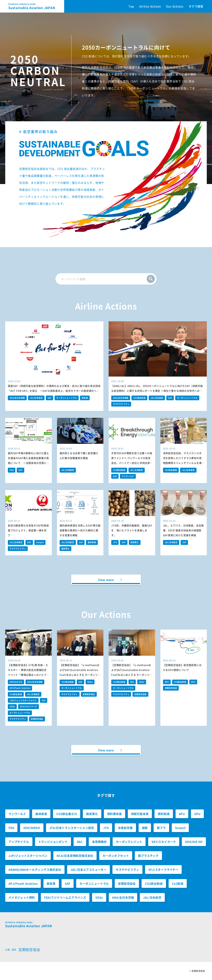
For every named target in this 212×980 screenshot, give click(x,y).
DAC (80, 842)
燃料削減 (164, 814)
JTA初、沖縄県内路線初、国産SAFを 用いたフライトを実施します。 (132, 530)
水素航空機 (125, 828)
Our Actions (175, 6)
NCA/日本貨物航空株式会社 (75, 856)
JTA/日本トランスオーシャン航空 (72, 828)
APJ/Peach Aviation (20, 688)
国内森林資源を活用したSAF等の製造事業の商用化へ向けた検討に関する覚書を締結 (80, 530)
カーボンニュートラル (67, 398)
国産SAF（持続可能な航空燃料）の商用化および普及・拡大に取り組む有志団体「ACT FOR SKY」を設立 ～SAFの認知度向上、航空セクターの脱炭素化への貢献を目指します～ (54, 391)
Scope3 (40, 542)
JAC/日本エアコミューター (88, 870)
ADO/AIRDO (32, 828)
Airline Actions (150, 6)
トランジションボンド (53, 842)
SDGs (12, 707)
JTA (115, 542)
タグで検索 (196, 6)
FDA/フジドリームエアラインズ (65, 897)
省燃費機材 (99, 842)
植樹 (145, 828)
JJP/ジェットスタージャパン (23, 700)
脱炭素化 (65, 549)
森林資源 (92, 542)
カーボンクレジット (129, 842)
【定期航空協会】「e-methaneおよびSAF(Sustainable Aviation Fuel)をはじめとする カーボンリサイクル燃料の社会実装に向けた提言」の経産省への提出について (80, 675)
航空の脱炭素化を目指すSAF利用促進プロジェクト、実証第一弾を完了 (28, 530)
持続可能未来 (140, 814)
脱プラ (161, 828)
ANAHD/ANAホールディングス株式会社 (35, 870)
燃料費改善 (115, 814)
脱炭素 (85, 398)
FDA (12, 470)
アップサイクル (19, 842)
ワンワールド (128, 476)
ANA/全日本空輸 (17, 398)
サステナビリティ (121, 404)
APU (167, 682)
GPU (193, 682)
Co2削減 (178, 883)
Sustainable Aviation (36, 6)
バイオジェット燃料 (22, 897)
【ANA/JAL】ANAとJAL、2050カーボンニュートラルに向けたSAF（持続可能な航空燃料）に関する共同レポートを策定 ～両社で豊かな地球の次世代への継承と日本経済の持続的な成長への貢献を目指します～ (157, 391)
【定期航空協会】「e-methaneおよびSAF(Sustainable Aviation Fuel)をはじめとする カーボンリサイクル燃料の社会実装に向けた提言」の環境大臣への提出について (132, 675)
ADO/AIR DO (16, 682)
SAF (50, 398)
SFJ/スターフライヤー (163, 870)
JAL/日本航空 (36, 398)
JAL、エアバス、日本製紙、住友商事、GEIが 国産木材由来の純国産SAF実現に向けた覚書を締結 (183, 530)
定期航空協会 (37, 719)
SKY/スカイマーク (29, 707)
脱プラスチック (148, 856)
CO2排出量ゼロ (67, 814)
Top (131, 6)
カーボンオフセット (116, 856)
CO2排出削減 (139, 398)
